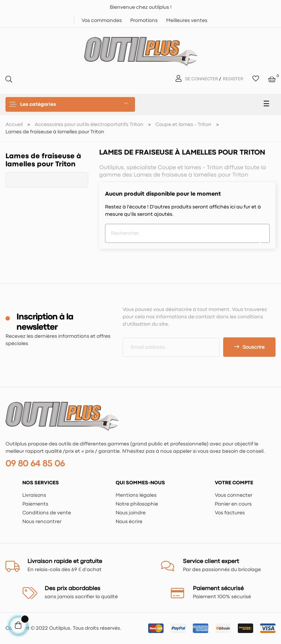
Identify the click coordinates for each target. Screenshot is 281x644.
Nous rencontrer (42, 522)
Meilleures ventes (187, 21)
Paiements (35, 504)
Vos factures (230, 513)
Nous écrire (129, 522)
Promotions (144, 21)
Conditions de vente (47, 513)
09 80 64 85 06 (35, 464)
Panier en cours (233, 504)
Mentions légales (136, 495)
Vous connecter (234, 495)
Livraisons (34, 495)
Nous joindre (131, 513)
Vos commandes (102, 21)
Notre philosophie (137, 504)
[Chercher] (187, 233)
